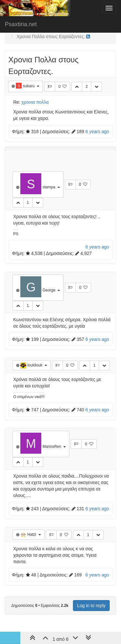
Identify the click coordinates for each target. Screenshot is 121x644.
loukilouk (35, 365)
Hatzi (32, 534)
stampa (50, 187)
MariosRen (52, 447)
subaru (29, 86)
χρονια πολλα (35, 102)
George (50, 290)
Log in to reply (91, 606)
